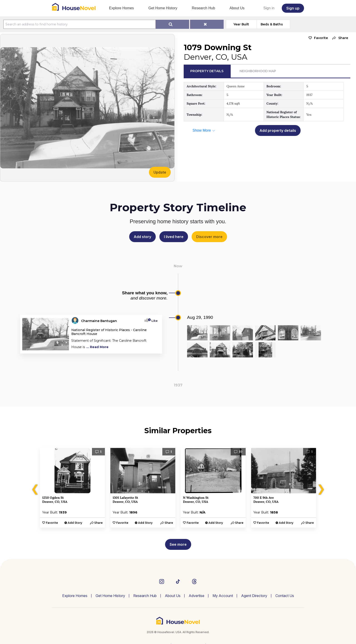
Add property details (278, 130)
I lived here (174, 237)
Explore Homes (121, 8)
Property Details (207, 71)
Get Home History (163, 8)
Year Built (241, 24)
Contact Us (285, 596)
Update (160, 172)
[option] (72, 488)
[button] (339, 38)
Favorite (321, 38)
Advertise (197, 596)
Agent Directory (254, 596)
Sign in (269, 8)
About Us (237, 8)
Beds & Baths (272, 24)
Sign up (293, 8)
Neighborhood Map (258, 71)
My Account (223, 596)
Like (153, 321)
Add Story (75, 523)
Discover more (209, 237)
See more (178, 544)
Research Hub (203, 8)
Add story (142, 237)
